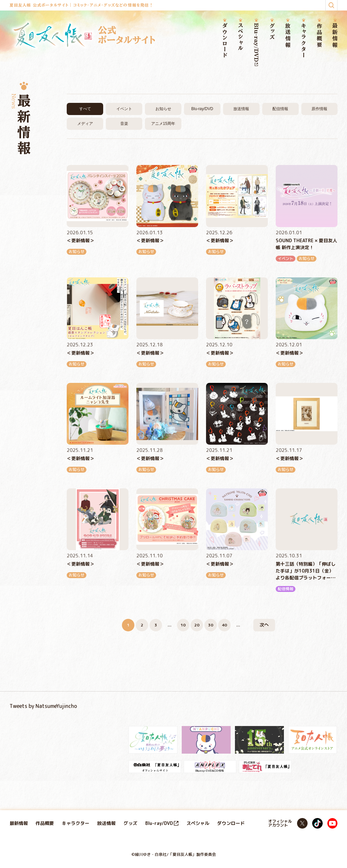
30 (211, 625)
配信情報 (280, 109)
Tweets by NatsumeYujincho (43, 706)
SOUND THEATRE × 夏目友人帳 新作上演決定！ (306, 244)
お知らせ (163, 109)
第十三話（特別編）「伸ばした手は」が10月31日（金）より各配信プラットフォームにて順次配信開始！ (306, 571)
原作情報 (319, 109)
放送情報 (288, 36)
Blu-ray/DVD (256, 45)
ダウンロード (225, 41)
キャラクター (304, 41)
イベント (124, 109)
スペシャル (241, 37)
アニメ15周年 (163, 124)
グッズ (272, 32)
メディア (85, 124)
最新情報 (335, 36)
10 (183, 625)
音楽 (124, 124)
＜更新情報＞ (81, 240)
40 (224, 625)
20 (197, 625)
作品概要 (319, 36)
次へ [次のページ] (264, 625)
